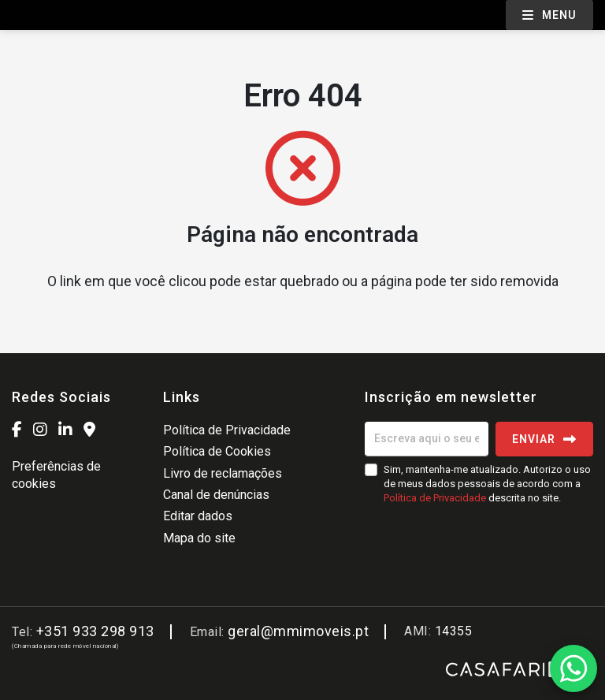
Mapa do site (199, 538)
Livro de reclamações (223, 473)
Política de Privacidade (227, 430)
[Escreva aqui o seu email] (427, 439)
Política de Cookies (217, 451)
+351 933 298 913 (95, 631)
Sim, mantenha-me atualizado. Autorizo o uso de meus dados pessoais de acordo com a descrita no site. (487, 484)
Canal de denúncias (216, 495)
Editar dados (198, 516)
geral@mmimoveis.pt (298, 631)
